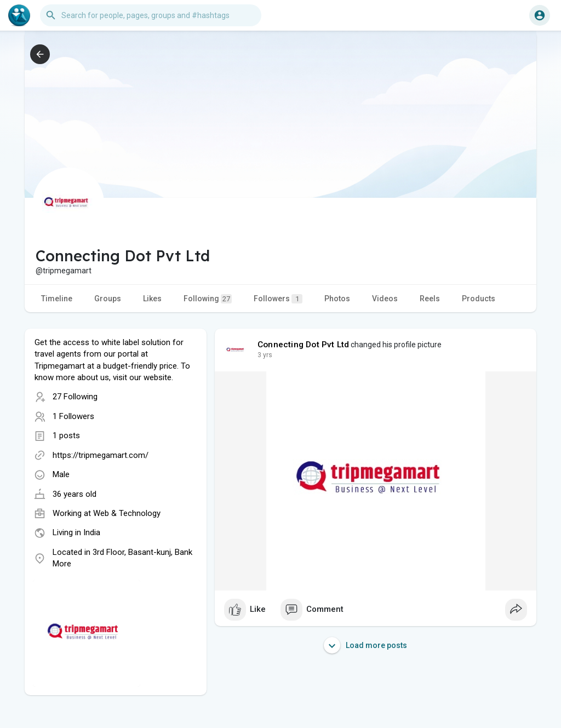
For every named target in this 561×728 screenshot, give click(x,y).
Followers (278, 299)
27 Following (75, 397)
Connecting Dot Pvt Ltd (303, 345)
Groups (108, 299)
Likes (152, 299)
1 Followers (73, 416)
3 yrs (265, 355)
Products (479, 299)
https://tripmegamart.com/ (101, 455)
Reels (430, 299)
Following (208, 299)
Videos (385, 299)
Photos (337, 299)
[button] (151, 15)
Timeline (57, 299)
